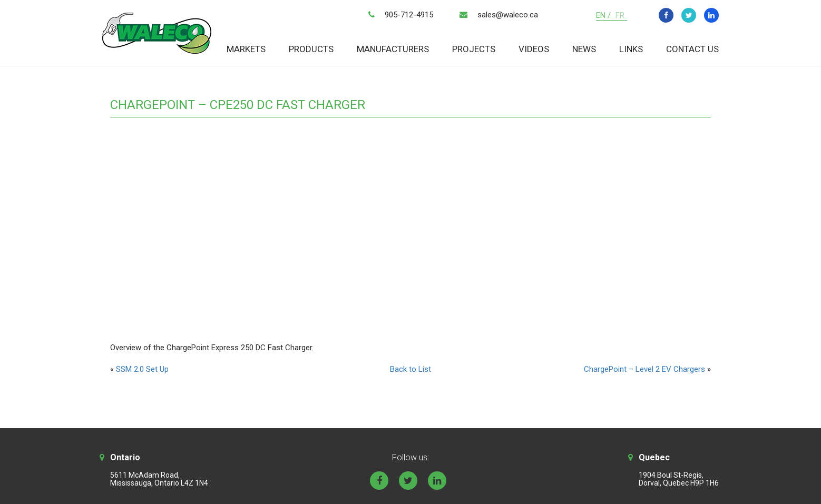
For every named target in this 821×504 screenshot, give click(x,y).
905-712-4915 (409, 15)
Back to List (410, 369)
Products (311, 49)
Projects (474, 49)
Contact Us (692, 49)
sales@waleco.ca (508, 15)
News (584, 49)
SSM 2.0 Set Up (142, 369)
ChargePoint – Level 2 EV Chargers (644, 369)
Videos (534, 49)
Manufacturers (393, 49)
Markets (246, 49)
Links (631, 49)
